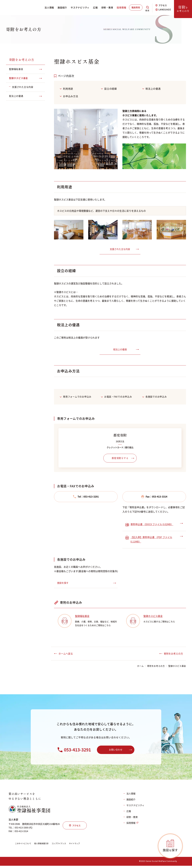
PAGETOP (187, 852)
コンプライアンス (65, 846)
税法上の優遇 (153, 89)
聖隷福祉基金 (82, 616)
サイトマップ (83, 846)
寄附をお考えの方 (22, 60)
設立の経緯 (111, 89)
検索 (147, 9)
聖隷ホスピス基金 (153, 616)
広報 (95, 8)
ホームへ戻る (66, 654)
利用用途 (68, 89)
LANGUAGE (165, 10)
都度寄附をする (120, 458)
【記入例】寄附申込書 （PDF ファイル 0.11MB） (151, 540)
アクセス (163, 5)
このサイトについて (24, 846)
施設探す (170, 850)
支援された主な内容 (120, 249)
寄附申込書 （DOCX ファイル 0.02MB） (152, 524)
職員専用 (135, 7)
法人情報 (49, 8)
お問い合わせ (116, 751)
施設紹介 (62, 8)
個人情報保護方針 (45, 846)
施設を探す (63, 583)
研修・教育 (107, 8)
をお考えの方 (183, 8)
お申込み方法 (71, 96)
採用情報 (121, 8)
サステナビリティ (79, 8)
